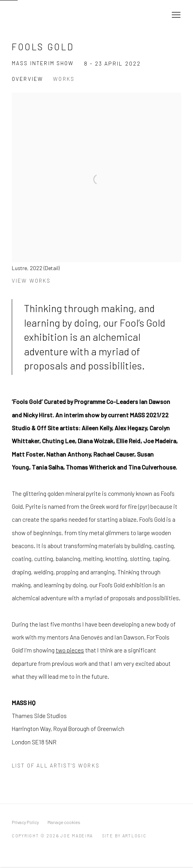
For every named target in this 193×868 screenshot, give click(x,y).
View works (31, 281)
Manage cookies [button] (64, 822)
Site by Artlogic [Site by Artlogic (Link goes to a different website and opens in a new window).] (125, 836)
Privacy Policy (25, 822)
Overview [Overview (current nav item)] (27, 79)
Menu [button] (175, 15)
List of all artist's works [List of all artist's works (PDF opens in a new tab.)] (56, 766)
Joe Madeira (39, 15)
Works (64, 79)
